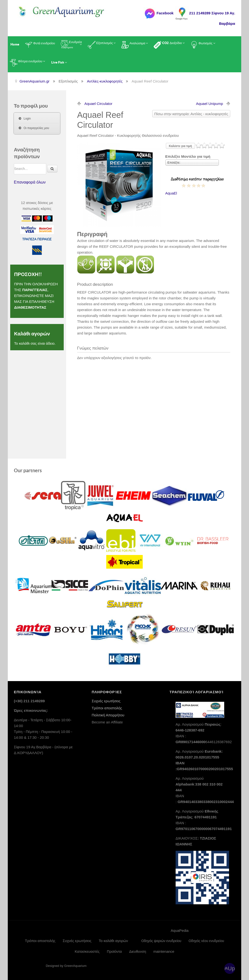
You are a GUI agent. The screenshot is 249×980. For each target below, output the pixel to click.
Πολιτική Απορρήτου (108, 715)
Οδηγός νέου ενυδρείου (206, 941)
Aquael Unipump (209, 104)
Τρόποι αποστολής (107, 708)
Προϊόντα (114, 951)
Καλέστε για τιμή (181, 146)
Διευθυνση (138, 951)
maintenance (164, 951)
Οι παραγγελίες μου (36, 128)
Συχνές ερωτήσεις (106, 701)
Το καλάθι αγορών (113, 941)
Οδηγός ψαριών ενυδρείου (161, 941)
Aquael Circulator (98, 104)
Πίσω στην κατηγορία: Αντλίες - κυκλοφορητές (191, 114)
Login (27, 119)
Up (231, 968)
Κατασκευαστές (87, 951)
